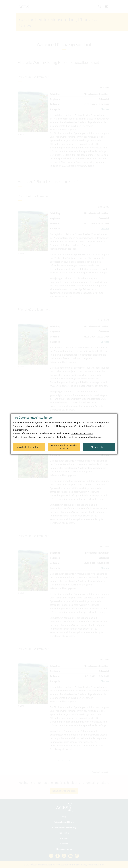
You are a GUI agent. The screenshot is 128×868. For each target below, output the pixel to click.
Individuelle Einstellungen (29, 447)
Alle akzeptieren (99, 447)
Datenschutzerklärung (82, 433)
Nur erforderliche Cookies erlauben (64, 447)
